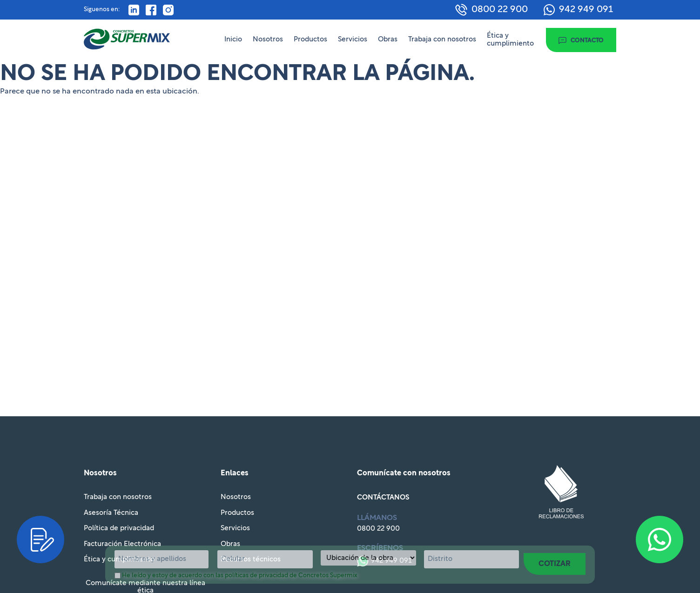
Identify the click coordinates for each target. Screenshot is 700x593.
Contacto (587, 41)
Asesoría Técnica (111, 513)
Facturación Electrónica (122, 544)
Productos (310, 40)
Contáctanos (383, 498)
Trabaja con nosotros (442, 40)
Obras (388, 40)
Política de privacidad (119, 528)
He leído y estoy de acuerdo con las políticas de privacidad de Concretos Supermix (240, 576)
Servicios (353, 40)
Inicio (233, 40)
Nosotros (268, 40)
